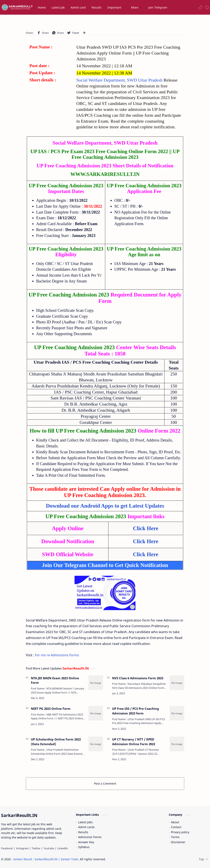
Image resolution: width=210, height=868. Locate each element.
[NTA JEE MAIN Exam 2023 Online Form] (96, 683)
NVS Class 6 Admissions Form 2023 (138, 678)
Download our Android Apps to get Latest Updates (105, 506)
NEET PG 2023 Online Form (51, 709)
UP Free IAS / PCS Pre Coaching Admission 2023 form (136, 711)
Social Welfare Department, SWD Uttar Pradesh (120, 80)
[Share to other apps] (84, 33)
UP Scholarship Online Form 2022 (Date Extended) (56, 742)
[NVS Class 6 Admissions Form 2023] (177, 683)
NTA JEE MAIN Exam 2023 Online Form (55, 680)
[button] (200, 7)
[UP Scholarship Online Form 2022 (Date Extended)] (96, 744)
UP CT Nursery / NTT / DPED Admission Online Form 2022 (134, 742)
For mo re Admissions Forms (57, 655)
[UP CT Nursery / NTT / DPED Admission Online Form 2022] (177, 744)
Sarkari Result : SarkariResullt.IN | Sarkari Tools (46, 859)
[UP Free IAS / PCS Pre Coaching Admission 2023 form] (177, 713)
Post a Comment (105, 783)
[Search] (207, 7)
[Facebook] (7, 848)
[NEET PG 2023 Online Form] (96, 713)
